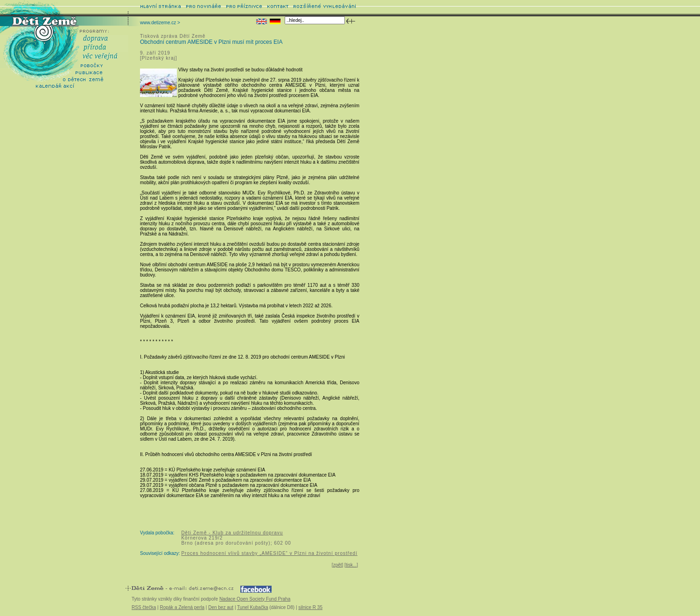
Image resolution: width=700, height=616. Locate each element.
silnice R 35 (310, 607)
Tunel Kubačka (252, 607)
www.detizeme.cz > (160, 23)
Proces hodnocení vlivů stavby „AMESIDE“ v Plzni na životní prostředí (269, 553)
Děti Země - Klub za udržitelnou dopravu (232, 533)
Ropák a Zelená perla (182, 607)
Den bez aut (221, 607)
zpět (338, 565)
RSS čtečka (144, 607)
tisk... (351, 565)
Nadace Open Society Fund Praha (255, 599)
